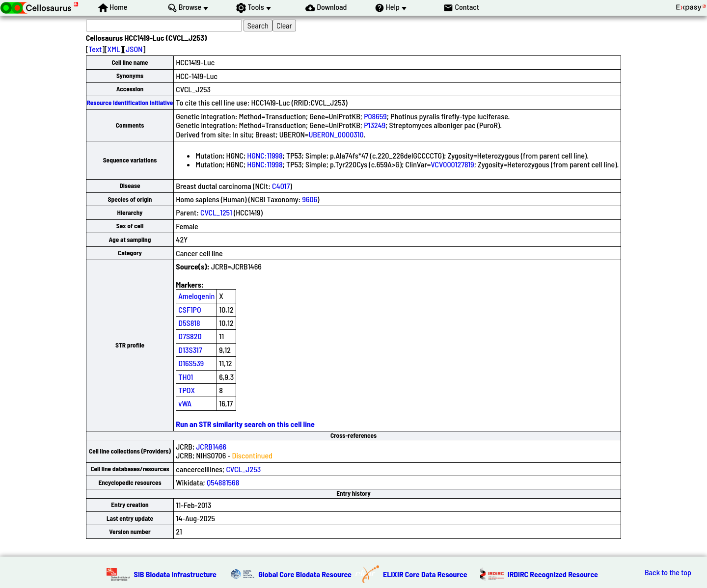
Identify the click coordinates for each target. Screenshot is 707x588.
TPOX (187, 390)
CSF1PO (190, 309)
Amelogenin (196, 296)
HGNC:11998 (265, 155)
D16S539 (191, 363)
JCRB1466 (211, 446)
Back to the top (668, 572)
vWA (185, 403)
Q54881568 (223, 482)
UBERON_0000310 (336, 134)
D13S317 (190, 350)
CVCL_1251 (216, 212)
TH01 (186, 377)
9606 (310, 199)
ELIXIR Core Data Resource (425, 574)
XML (114, 49)
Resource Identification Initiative (130, 103)
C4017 (281, 186)
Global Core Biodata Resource (305, 574)
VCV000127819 (452, 164)
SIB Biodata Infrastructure (175, 574)
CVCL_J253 (243, 469)
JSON (134, 49)
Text (95, 49)
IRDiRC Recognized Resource (553, 574)
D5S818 (189, 323)
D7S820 (190, 336)
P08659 (375, 116)
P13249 (375, 125)
